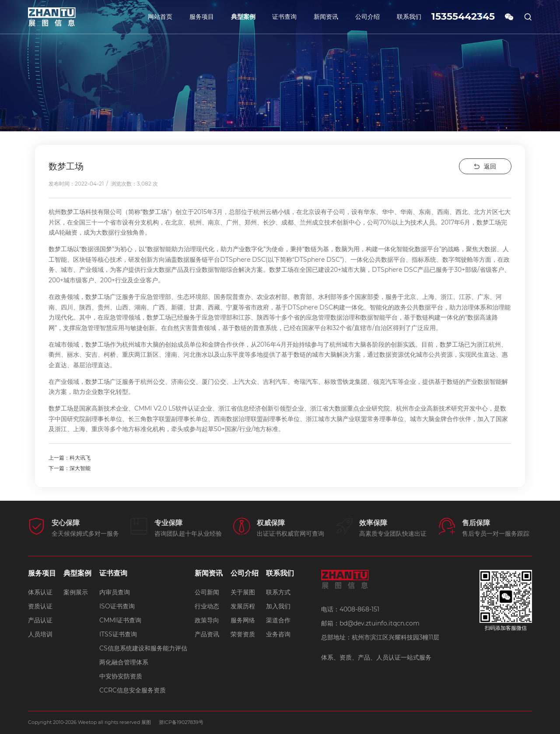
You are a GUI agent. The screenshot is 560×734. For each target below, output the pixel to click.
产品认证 (40, 620)
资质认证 (40, 606)
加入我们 (278, 606)
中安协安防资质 (121, 676)
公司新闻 (207, 592)
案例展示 (76, 592)
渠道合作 (278, 620)
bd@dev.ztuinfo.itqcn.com (380, 623)
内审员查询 (115, 592)
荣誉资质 (243, 634)
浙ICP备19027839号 (182, 722)
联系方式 (278, 592)
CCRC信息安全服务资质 (133, 690)
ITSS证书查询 (118, 634)
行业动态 (207, 606)
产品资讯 (207, 634)
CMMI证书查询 (120, 620)
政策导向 (207, 620)
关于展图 (243, 592)
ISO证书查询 (117, 606)
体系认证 (40, 592)
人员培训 (40, 634)
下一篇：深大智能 (70, 468)
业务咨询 (278, 634)
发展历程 (243, 606)
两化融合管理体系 (124, 662)
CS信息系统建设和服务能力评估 (143, 648)
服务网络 (243, 620)
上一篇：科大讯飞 (70, 458)
